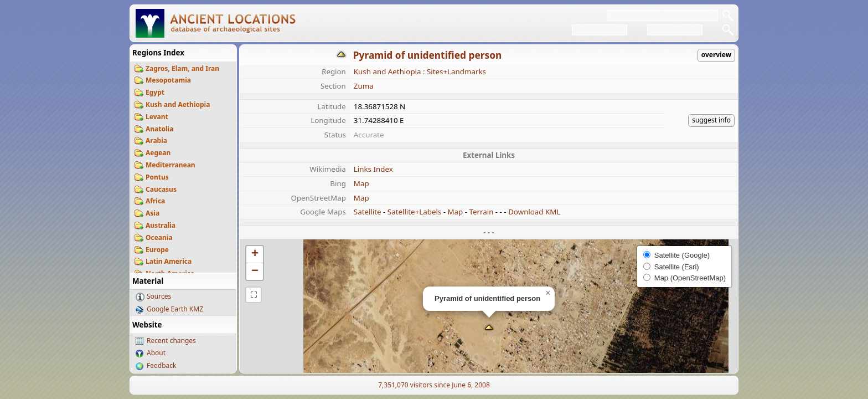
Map (361, 183)
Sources (159, 296)
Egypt (155, 92)
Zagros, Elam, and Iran (182, 68)
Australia (161, 225)
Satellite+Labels (414, 212)
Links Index (373, 169)
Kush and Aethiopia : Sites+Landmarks (420, 71)
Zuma (364, 86)
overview (716, 55)
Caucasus (161, 189)
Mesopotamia (168, 80)
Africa (155, 201)
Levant (157, 117)
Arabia (156, 140)
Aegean (158, 153)
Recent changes (171, 341)
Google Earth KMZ (175, 309)
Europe (157, 250)
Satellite (368, 212)
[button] (489, 328)
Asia (153, 213)
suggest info (711, 120)
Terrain (481, 212)
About (156, 353)
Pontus (157, 177)
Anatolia (159, 129)
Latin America (169, 261)
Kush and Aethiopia (178, 104)
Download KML (534, 212)
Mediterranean (170, 165)
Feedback (161, 365)
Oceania (159, 237)
